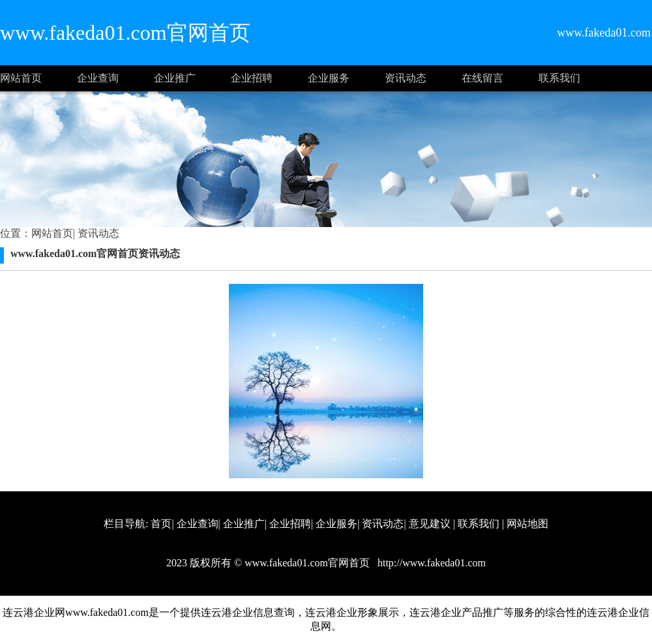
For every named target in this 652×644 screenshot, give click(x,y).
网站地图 (527, 524)
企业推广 (175, 78)
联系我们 (559, 78)
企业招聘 (252, 78)
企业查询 (98, 78)
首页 (161, 524)
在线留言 (482, 78)
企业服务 (329, 78)
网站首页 (21, 78)
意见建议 (430, 524)
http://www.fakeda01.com (430, 563)
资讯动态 (406, 78)
